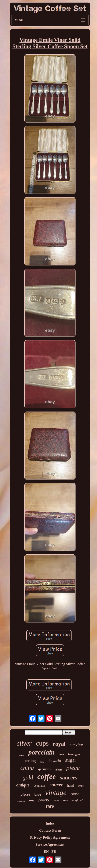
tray (32, 800)
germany (45, 769)
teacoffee (74, 754)
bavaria (55, 761)
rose (65, 800)
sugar (71, 760)
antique (23, 785)
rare (50, 806)
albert (59, 770)
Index (50, 823)
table (42, 762)
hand (70, 786)
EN (46, 852)
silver (24, 743)
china (27, 768)
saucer (56, 785)
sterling (30, 761)
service (76, 744)
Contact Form (50, 830)
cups (42, 743)
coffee (46, 777)
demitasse (39, 786)
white (81, 786)
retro (56, 800)
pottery (44, 800)
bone (75, 794)
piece (73, 768)
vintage (56, 793)
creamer (21, 801)
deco (61, 755)
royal (59, 744)
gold (28, 777)
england (77, 800)
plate (22, 755)
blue (38, 794)
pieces (25, 794)
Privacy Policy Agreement (50, 837)
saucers (69, 778)
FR (54, 852)
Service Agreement (50, 844)
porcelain (42, 752)
